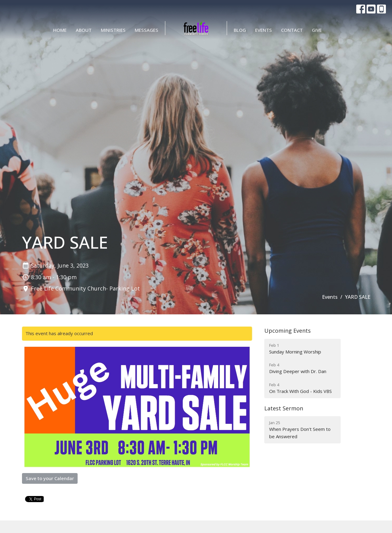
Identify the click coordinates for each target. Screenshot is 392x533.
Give (317, 30)
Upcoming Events (288, 331)
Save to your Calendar (50, 478)
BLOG (240, 30)
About (84, 30)
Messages (147, 30)
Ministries (113, 30)
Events (264, 30)
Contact (292, 30)
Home (60, 30)
